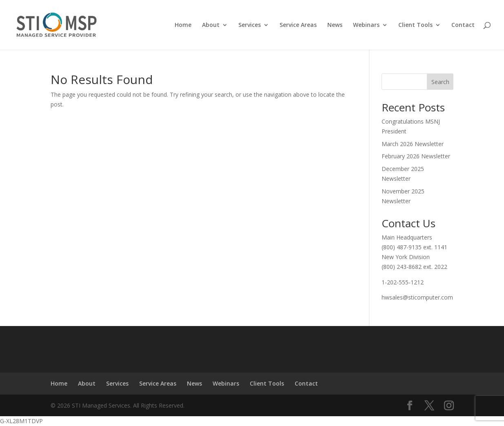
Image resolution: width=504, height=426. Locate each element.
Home (183, 25)
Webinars (366, 25)
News (335, 25)
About (211, 25)
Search (440, 82)
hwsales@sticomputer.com (417, 297)
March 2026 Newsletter (413, 144)
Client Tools (415, 25)
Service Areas (298, 25)
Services (250, 25)
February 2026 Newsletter (416, 156)
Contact (463, 25)
